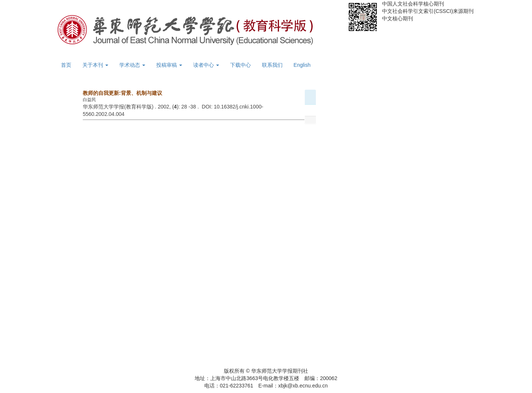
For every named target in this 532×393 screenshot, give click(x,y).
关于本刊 (95, 65)
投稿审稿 (169, 65)
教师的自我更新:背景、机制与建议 (122, 93)
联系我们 (272, 65)
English (302, 65)
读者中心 (206, 65)
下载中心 (241, 65)
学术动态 (132, 65)
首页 (66, 65)
